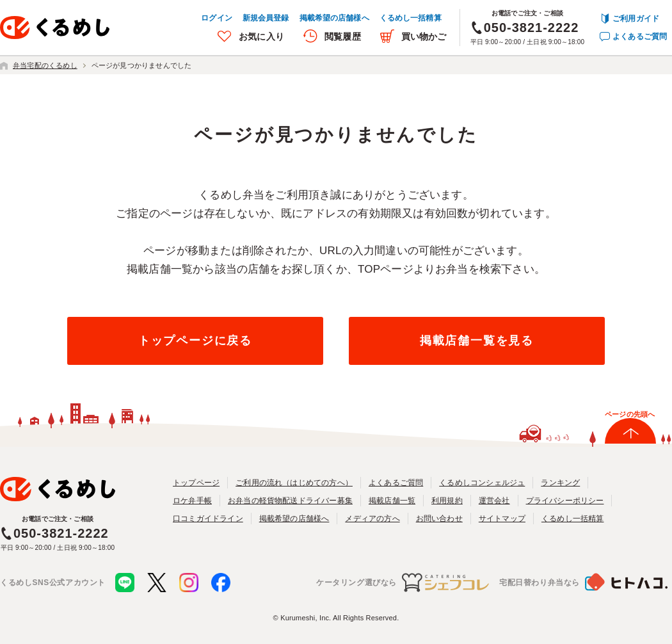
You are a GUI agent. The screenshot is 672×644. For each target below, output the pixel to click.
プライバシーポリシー (565, 501)
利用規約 (447, 501)
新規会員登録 (266, 18)
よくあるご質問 (640, 36)
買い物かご (424, 36)
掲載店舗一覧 (392, 501)
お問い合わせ (439, 519)
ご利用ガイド (636, 19)
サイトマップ (502, 519)
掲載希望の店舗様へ (334, 18)
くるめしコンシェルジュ (482, 483)
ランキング (560, 483)
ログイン (216, 18)
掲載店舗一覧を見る (477, 341)
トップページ (196, 483)
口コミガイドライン (208, 519)
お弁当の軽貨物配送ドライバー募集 (290, 501)
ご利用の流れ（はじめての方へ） (294, 483)
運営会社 (494, 501)
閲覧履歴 (343, 36)
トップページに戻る (195, 341)
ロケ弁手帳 (192, 501)
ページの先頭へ (630, 414)
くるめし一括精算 (411, 18)
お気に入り (261, 36)
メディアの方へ (372, 519)
